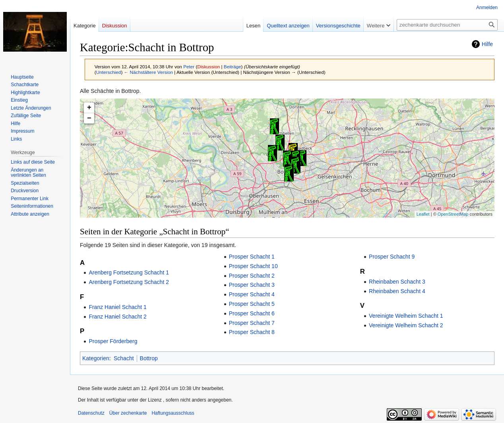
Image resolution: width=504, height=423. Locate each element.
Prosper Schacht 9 (392, 257)
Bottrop (149, 358)
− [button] (89, 118)
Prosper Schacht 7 (252, 323)
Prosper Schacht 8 (252, 332)
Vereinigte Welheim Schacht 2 (406, 325)
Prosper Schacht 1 (252, 257)
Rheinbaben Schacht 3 (397, 282)
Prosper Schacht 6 (252, 313)
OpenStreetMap (453, 214)
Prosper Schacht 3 (252, 285)
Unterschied (109, 72)
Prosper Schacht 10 (253, 266)
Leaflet (423, 214)
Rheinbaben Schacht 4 (397, 291)
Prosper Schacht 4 (252, 294)
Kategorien (96, 358)
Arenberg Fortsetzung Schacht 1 (129, 272)
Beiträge (233, 67)
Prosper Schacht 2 (252, 276)
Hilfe (487, 44)
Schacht (124, 358)
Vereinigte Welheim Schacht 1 (406, 316)
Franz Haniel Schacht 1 (118, 307)
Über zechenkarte (128, 413)
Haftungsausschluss (173, 413)
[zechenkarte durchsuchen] (447, 25)
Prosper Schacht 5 (252, 304)
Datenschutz (91, 413)
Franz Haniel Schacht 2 (118, 317)
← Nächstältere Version (148, 72)
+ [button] (89, 108)
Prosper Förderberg (113, 341)
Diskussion (208, 67)
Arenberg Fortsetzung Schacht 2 (129, 282)
